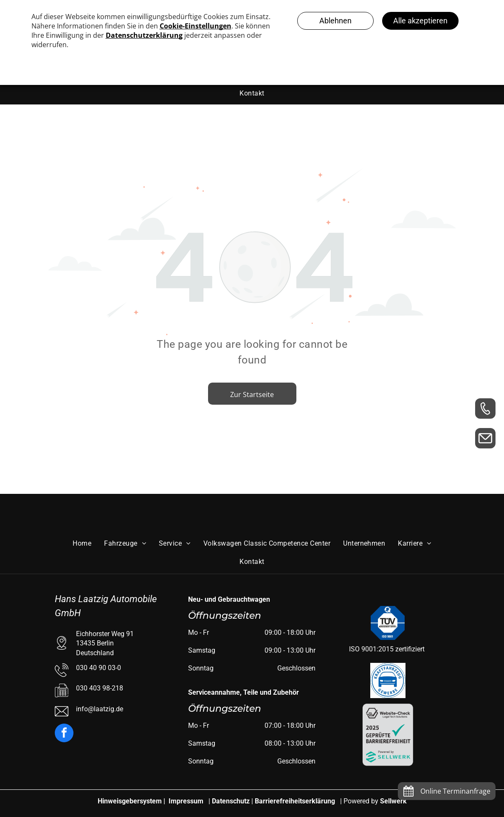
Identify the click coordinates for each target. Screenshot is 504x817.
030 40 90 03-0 (99, 668)
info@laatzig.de (100, 709)
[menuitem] (252, 93)
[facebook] (64, 734)
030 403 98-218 (100, 688)
